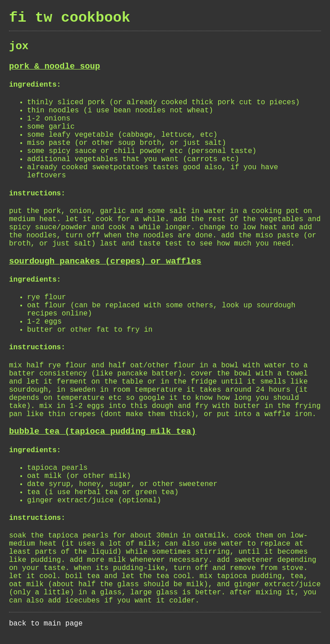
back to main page (46, 624)
